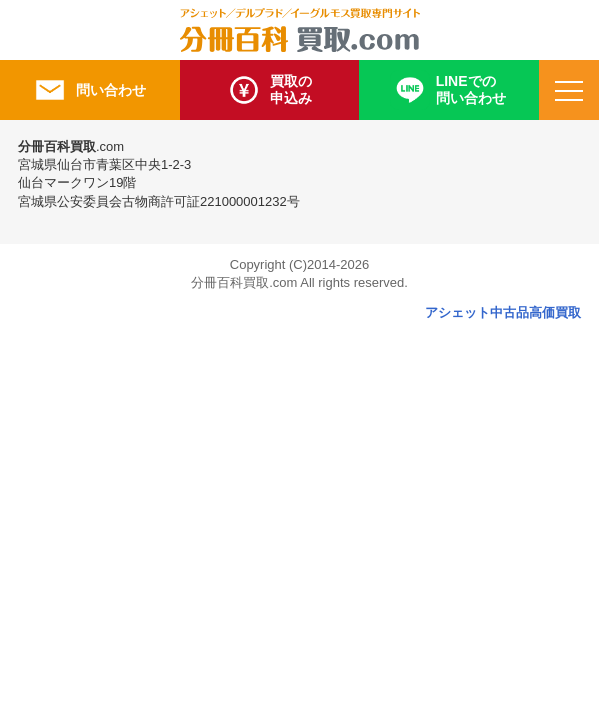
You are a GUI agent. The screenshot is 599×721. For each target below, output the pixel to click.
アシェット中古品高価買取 (503, 312)
